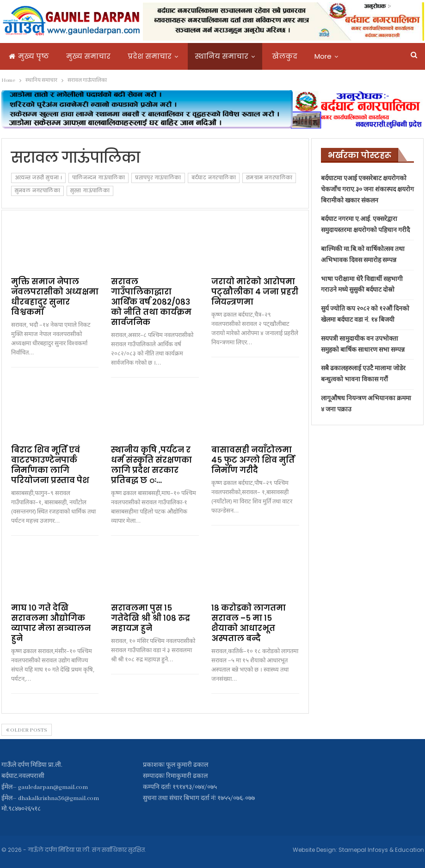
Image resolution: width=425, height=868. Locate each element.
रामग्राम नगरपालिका (269, 178)
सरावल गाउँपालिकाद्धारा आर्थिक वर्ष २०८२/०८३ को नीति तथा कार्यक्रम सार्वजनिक (151, 302)
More (323, 56)
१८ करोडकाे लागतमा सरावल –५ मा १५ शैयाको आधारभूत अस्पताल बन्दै (249, 623)
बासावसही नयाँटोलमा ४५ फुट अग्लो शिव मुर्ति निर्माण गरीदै (253, 460)
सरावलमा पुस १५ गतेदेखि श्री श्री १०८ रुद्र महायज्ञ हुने (151, 618)
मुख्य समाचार (88, 56)
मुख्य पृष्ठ (29, 56)
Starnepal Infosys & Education (381, 850)
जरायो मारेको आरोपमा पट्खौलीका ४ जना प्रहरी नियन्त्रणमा (255, 292)
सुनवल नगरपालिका (37, 191)
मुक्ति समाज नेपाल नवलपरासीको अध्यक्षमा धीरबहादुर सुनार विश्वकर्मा (55, 297)
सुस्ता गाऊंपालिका (90, 191)
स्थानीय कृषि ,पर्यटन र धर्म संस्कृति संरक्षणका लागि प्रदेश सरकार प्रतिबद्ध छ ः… (151, 465)
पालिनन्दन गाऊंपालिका (99, 178)
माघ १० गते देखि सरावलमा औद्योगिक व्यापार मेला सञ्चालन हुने (51, 623)
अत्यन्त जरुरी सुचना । (38, 178)
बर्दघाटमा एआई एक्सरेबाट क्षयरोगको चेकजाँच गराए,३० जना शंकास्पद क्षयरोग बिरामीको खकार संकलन (367, 190)
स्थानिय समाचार (222, 56)
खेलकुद (285, 56)
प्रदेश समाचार (150, 56)
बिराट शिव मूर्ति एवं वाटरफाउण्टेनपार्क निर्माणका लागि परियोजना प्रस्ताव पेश (50, 465)
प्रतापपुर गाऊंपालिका (158, 178)
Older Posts (27, 730)
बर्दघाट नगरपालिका (214, 178)
